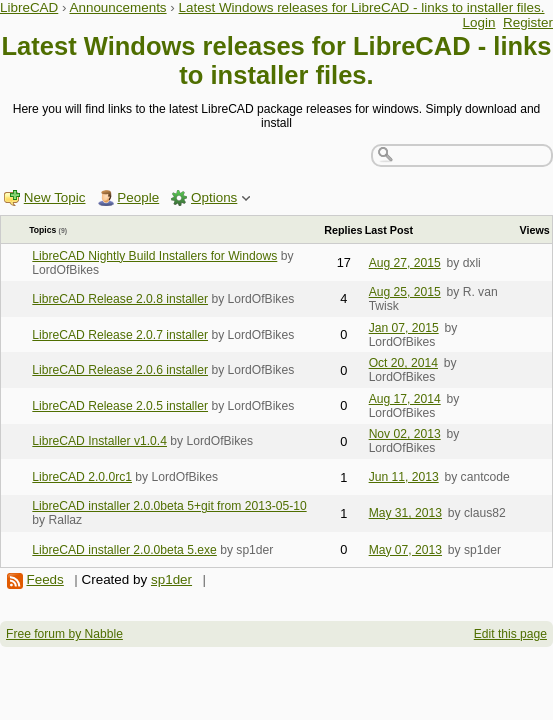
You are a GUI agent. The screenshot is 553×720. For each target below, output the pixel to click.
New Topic (55, 197)
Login (479, 22)
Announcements (117, 7)
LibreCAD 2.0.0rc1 (82, 477)
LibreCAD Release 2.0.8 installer (120, 299)
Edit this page (510, 634)
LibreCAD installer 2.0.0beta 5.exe (124, 550)
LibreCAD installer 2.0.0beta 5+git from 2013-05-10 (169, 506)
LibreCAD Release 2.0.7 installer (120, 335)
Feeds (44, 579)
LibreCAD (29, 7)
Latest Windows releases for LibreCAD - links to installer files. (362, 7)
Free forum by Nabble (64, 634)
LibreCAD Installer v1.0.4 (99, 441)
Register (528, 22)
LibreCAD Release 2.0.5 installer (120, 406)
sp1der (171, 579)
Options (214, 197)
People (138, 197)
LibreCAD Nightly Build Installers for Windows (154, 256)
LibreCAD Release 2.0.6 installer (120, 370)
